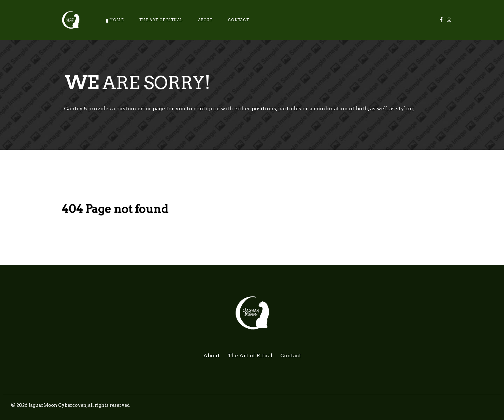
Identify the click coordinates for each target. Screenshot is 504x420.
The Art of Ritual (250, 356)
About (212, 356)
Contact (291, 356)
